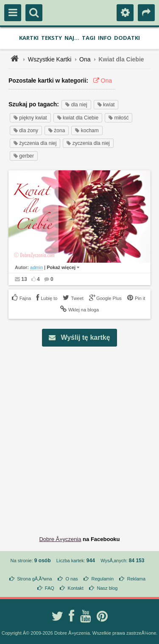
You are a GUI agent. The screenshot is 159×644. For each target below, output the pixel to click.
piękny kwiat (30, 118)
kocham (87, 130)
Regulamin (102, 579)
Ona (85, 59)
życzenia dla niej (35, 143)
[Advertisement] (79, 434)
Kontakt (76, 588)
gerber (24, 156)
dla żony (26, 130)
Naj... (72, 38)
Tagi (89, 38)
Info (105, 38)
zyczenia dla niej (88, 143)
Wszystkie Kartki (50, 59)
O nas (71, 579)
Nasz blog (107, 588)
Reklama (136, 579)
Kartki (29, 38)
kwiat (106, 105)
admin (36, 267)
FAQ (50, 588)
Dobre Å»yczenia (60, 539)
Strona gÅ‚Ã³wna (35, 579)
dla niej (76, 105)
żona (57, 130)
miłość (119, 118)
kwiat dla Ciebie (78, 118)
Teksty (52, 38)
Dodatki (127, 38)
